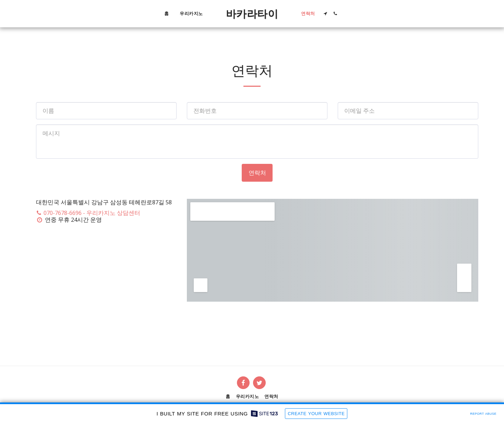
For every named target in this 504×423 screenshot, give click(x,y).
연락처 (257, 173)
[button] (326, 14)
